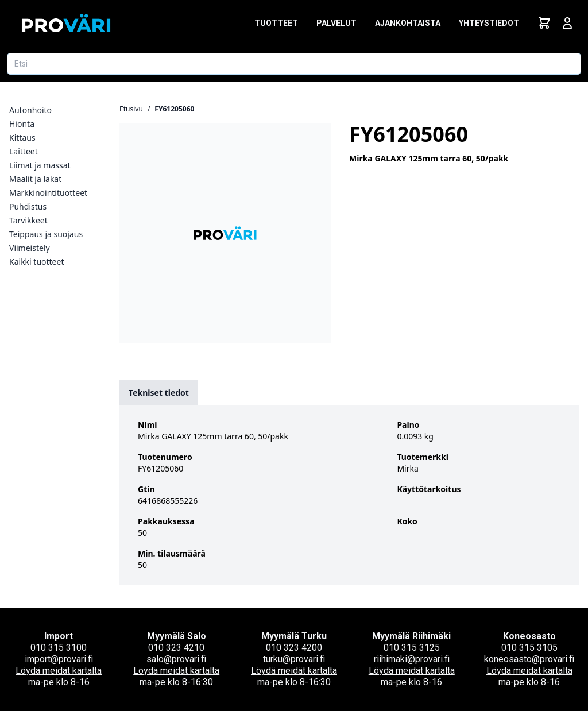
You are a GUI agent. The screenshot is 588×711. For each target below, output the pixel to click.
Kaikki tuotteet (36, 262)
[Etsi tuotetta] (294, 64)
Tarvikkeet (28, 220)
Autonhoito (30, 110)
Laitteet (24, 151)
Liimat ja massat (40, 165)
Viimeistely (30, 248)
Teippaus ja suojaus (46, 234)
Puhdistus (28, 206)
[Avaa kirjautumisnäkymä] (567, 23)
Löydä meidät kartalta (59, 671)
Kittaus (22, 138)
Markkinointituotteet (48, 193)
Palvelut (336, 23)
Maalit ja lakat (35, 179)
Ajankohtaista (408, 23)
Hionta (22, 124)
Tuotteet (276, 23)
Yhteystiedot (489, 23)
